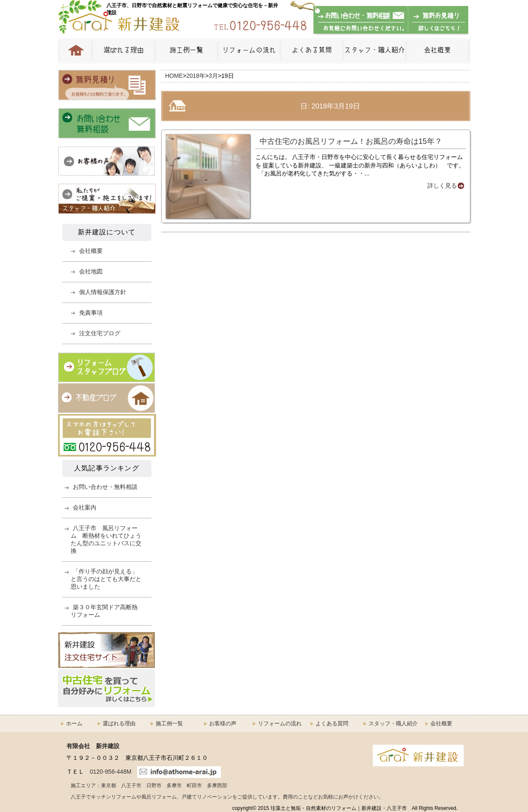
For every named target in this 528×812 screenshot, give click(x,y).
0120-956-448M (111, 772)
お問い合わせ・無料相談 (361, 21)
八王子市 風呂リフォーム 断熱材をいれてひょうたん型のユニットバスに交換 (106, 539)
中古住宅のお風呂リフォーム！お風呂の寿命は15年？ (351, 141)
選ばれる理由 (123, 51)
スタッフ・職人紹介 (374, 51)
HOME (75, 51)
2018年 (196, 76)
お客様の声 (223, 723)
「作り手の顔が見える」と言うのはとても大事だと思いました (106, 579)
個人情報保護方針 (103, 292)
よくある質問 (311, 51)
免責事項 (91, 313)
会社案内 (85, 507)
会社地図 (91, 271)
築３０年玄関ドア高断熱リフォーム (104, 611)
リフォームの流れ (248, 51)
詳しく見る (442, 186)
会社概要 (438, 51)
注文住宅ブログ (100, 333)
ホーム (74, 723)
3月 (213, 76)
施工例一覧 (186, 51)
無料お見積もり (437, 21)
